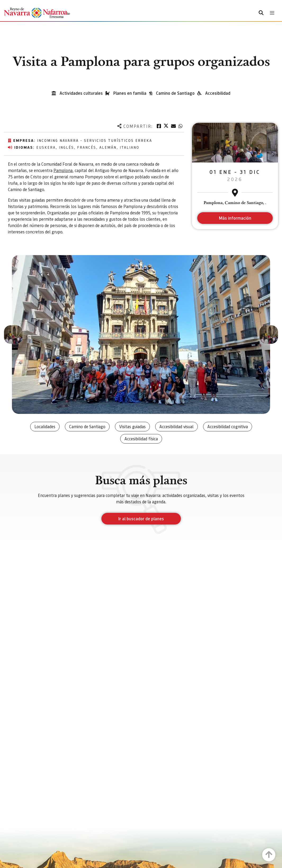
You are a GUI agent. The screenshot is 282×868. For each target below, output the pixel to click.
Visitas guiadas (132, 426)
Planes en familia (130, 93)
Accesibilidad (218, 93)
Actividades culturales (81, 93)
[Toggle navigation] (272, 13)
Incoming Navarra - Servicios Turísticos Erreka (95, 140)
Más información (235, 218)
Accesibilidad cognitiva (228, 426)
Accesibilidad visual (176, 426)
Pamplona (63, 170)
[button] (13, 334)
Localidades (45, 426)
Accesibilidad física (141, 439)
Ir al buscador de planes (141, 519)
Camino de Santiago (175, 93)
